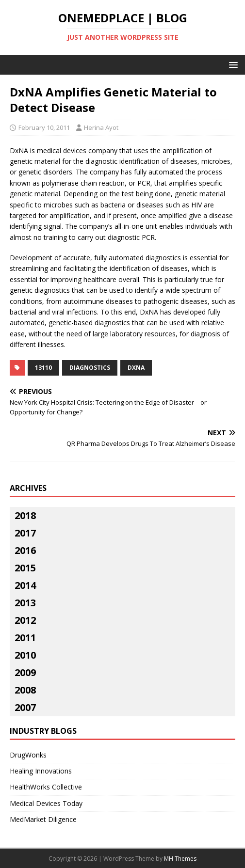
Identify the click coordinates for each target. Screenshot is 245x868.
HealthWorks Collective (46, 787)
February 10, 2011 (44, 127)
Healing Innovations (41, 771)
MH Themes (180, 859)
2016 (25, 550)
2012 (25, 620)
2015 (25, 568)
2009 (25, 672)
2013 (25, 603)
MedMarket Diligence (43, 819)
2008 (25, 690)
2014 (25, 585)
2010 (25, 655)
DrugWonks (28, 755)
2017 (25, 533)
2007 (25, 707)
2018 (25, 515)
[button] (232, 64)
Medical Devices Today (46, 803)
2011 (25, 638)
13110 (43, 368)
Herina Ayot (101, 127)
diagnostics (90, 368)
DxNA (136, 368)
